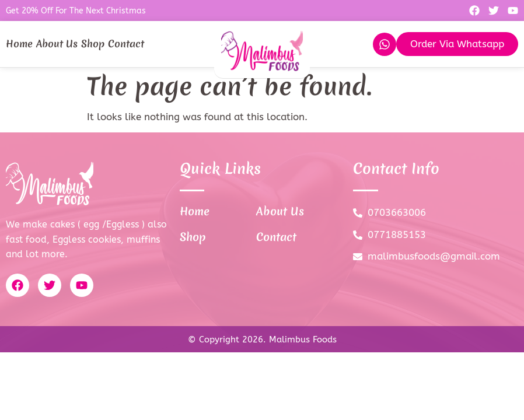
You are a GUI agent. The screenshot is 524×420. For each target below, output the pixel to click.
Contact (126, 44)
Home (19, 44)
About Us (57, 44)
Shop (93, 44)
